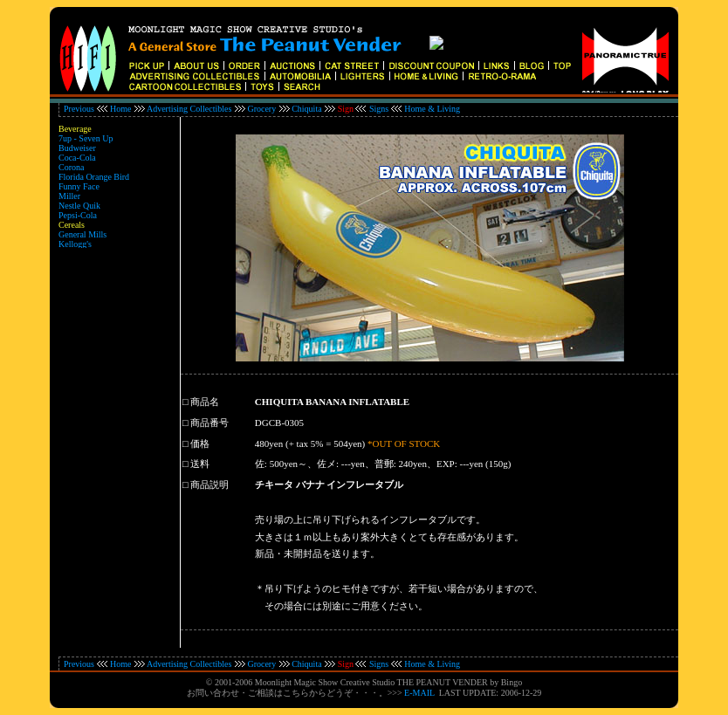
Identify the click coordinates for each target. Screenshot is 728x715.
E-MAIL (419, 693)
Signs (379, 109)
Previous (79, 109)
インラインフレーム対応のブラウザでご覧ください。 (364, 55)
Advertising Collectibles (189, 109)
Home (120, 109)
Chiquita (306, 109)
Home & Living (432, 109)
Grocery (261, 109)
